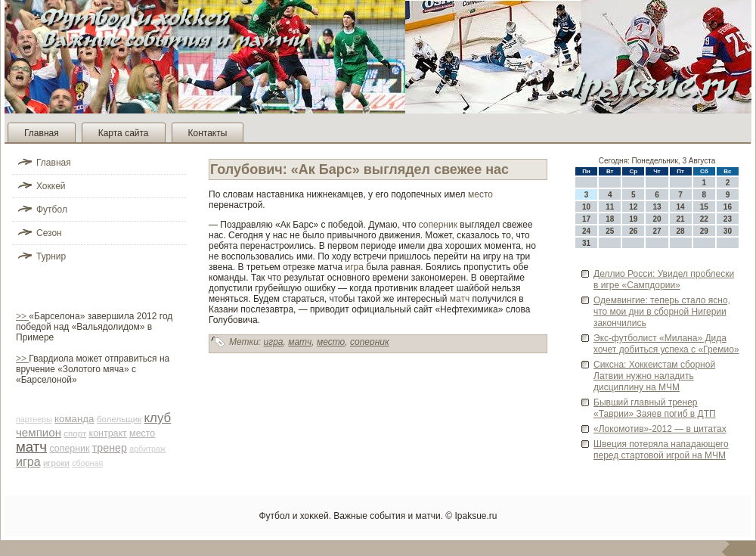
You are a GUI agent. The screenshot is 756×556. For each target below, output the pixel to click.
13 (657, 207)
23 (728, 219)
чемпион (39, 432)
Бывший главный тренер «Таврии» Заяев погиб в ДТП (655, 408)
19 (633, 219)
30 (728, 231)
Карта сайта (124, 133)
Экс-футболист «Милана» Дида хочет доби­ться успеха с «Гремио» (666, 344)
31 (586, 243)
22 (704, 219)
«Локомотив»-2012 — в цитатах (660, 429)
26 (633, 231)
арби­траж (147, 449)
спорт (75, 433)
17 (586, 219)
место (142, 433)
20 (657, 219)
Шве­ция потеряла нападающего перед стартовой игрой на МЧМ (661, 450)
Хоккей (51, 186)
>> (22, 316)
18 (610, 219)
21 (681, 219)
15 (704, 207)
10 (586, 207)
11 (610, 207)
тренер (110, 448)
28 (681, 231)
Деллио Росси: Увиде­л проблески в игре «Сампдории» (664, 280)
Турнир (51, 256)
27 (657, 231)
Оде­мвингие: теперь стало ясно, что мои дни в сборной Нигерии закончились (662, 312)
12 (633, 207)
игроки (56, 463)
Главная (42, 133)
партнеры (34, 419)
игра (28, 462)
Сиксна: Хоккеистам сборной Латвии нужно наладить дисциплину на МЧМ (654, 376)
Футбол (52, 210)
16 (728, 207)
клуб (158, 418)
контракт (108, 433)
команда (74, 419)
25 (610, 231)
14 (681, 207)
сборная (87, 463)
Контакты (208, 133)
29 (704, 231)
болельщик (119, 419)
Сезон (49, 233)
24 (586, 231)
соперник (69, 449)
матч (31, 447)
